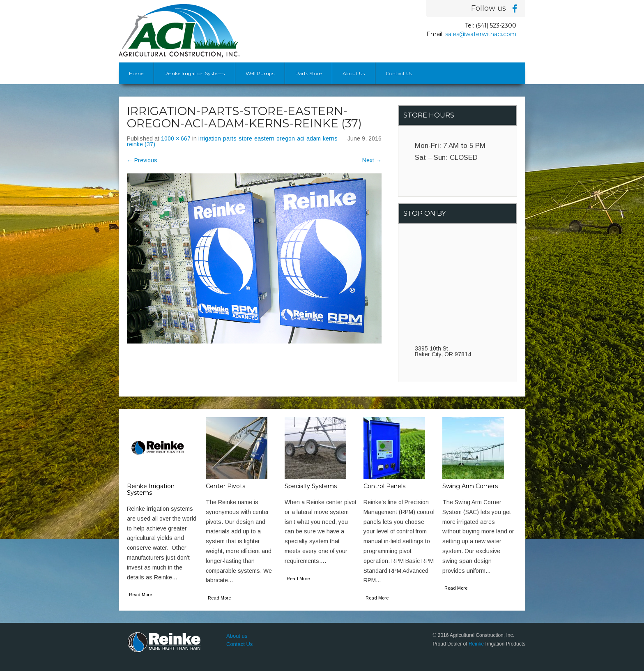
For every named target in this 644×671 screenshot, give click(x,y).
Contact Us (399, 73)
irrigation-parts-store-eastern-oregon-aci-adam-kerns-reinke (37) (233, 141)
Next (372, 160)
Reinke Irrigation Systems (194, 73)
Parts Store (308, 73)
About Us (354, 73)
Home (136, 73)
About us (237, 636)
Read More (140, 595)
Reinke (476, 644)
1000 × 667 (176, 138)
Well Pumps (260, 73)
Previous (142, 160)
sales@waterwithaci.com (481, 34)
